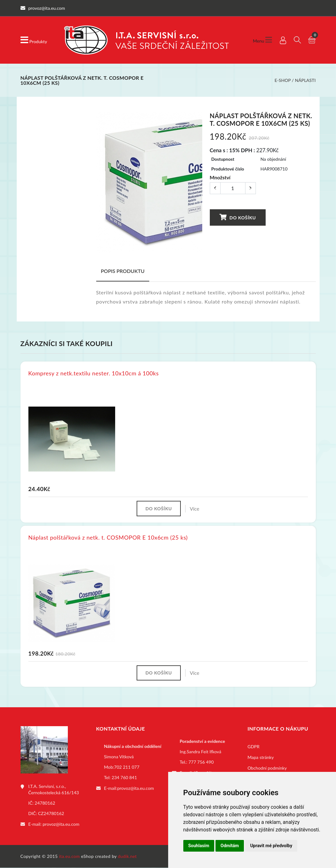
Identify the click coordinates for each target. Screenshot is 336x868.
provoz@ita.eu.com (61, 825)
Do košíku (237, 217)
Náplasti (305, 80)
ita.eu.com (70, 856)
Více (196, 509)
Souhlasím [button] (199, 846)
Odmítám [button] (230, 846)
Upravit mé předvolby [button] (271, 846)
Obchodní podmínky (267, 769)
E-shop (283, 80)
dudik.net (128, 856)
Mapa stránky (261, 758)
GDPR (254, 747)
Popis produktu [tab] (123, 271)
